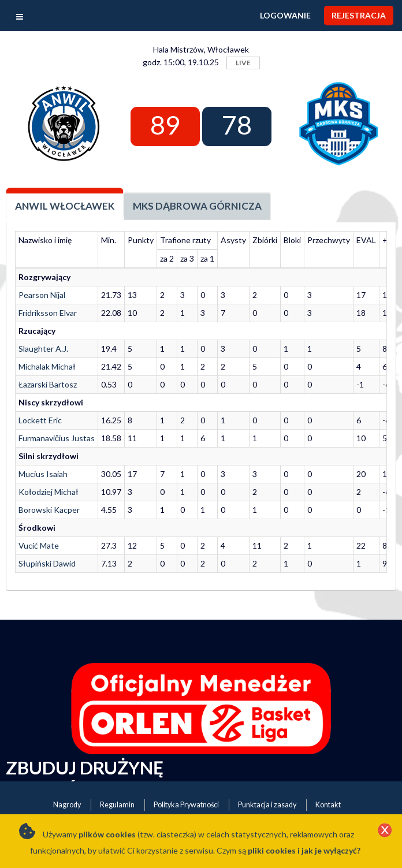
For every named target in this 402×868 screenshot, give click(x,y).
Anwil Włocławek (65, 206)
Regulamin (117, 805)
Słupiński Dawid (47, 563)
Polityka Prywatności (186, 805)
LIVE (243, 63)
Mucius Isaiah (43, 474)
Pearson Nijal (42, 295)
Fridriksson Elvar (48, 313)
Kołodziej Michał (49, 492)
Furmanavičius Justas (57, 438)
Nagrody (67, 805)
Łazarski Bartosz (48, 384)
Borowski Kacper (49, 510)
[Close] (385, 831)
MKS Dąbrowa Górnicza (197, 206)
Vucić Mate (39, 545)
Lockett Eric (40, 420)
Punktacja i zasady (267, 805)
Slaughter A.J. (43, 349)
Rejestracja (359, 15)
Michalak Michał (47, 366)
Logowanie (285, 15)
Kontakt (328, 805)
